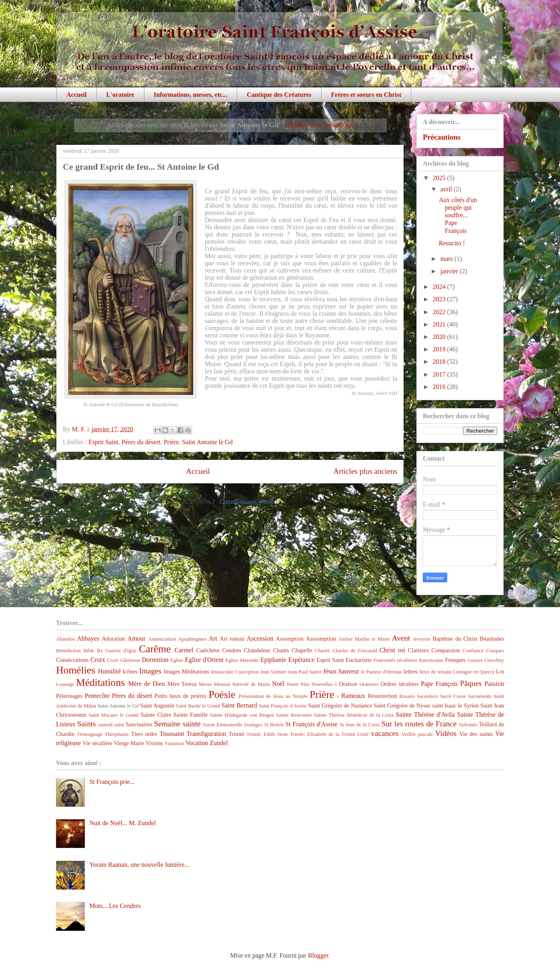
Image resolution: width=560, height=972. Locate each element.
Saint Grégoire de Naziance (340, 705)
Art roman (232, 639)
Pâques (471, 683)
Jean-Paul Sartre (305, 672)
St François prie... (112, 782)
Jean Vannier (273, 672)
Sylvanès (468, 725)
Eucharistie (359, 660)
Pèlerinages (69, 696)
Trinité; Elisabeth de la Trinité (323, 734)
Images (150, 671)
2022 (440, 312)
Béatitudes (492, 639)
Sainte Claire (156, 715)
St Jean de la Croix (360, 725)
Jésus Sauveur (341, 671)
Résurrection (382, 696)
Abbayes (88, 638)
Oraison (348, 684)
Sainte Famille (191, 715)
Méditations (100, 682)
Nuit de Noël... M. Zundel (122, 823)
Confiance (473, 651)
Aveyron (422, 639)
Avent (401, 638)
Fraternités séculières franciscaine (409, 660)
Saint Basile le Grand (198, 706)
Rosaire (407, 696)
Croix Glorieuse (123, 660)
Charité (322, 651)
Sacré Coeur (453, 696)
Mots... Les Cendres (115, 906)
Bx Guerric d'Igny (117, 651)
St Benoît (274, 725)
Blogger (318, 955)
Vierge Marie (129, 743)
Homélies (76, 670)
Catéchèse (208, 650)
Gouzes (475, 660)
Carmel (184, 650)
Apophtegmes (192, 639)
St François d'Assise (311, 724)
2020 (440, 337)
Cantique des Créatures (279, 95)
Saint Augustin (157, 705)
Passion (494, 684)
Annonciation (162, 639)
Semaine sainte (177, 724)
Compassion (445, 650)
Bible (89, 651)
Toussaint (172, 734)
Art (213, 638)
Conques (495, 651)
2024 (440, 287)
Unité (363, 734)
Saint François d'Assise (283, 706)
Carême (155, 649)
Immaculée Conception (235, 672)
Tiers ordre (144, 734)
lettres (411, 671)
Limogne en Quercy (474, 672)
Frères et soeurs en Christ (366, 95)
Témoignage (90, 734)
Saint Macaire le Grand (113, 715)
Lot (500, 671)
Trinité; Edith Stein (267, 734)
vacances (385, 733)
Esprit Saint (103, 442)
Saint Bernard (239, 705)
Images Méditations (186, 671)
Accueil (77, 95)
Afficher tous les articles (319, 125)
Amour (137, 638)
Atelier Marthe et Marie (364, 639)
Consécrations (72, 660)
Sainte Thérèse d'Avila (425, 714)
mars (447, 259)
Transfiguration (206, 734)
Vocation (197, 743)
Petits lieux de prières (180, 696)
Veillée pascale (417, 734)
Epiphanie (273, 660)
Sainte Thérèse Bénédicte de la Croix (354, 715)
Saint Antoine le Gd (207, 442)
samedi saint (111, 725)
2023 (440, 299)
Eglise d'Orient (204, 660)
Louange (65, 684)
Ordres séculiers (399, 684)
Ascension (260, 638)
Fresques (455, 660)
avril (447, 189)
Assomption (290, 639)
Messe (205, 684)
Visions (154, 743)
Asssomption (321, 639)
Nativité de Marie (251, 684)
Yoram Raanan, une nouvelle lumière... (139, 865)
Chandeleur (257, 650)
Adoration (113, 639)
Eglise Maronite (242, 660)
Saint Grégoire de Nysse (402, 705)
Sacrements (480, 696)
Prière (171, 442)
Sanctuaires (139, 724)
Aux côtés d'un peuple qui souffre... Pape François (458, 215)
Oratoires (369, 684)
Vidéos (446, 733)
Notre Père (298, 684)
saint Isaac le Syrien (455, 705)
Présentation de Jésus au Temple (273, 696)
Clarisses (418, 650)
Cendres (232, 650)
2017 (440, 374)
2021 (440, 324)
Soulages (253, 725)
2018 (440, 362)
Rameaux (353, 696)
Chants (281, 650)
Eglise (177, 660)
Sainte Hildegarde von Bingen (242, 715)
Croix (98, 660)
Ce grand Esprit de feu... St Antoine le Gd (141, 167)
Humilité (109, 671)
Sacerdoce (427, 696)
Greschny (494, 660)
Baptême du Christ (455, 639)
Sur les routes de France (419, 724)
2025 (440, 178)
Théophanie (117, 734)
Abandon (65, 639)
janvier (450, 271)
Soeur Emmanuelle (223, 725)
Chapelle (302, 650)
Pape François (439, 684)
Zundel (219, 743)
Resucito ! (452, 243)
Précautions (442, 137)
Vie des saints (476, 734)
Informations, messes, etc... (191, 95)
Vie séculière (97, 743)
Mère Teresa (182, 684)
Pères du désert (141, 442)
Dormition (155, 660)
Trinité (237, 734)
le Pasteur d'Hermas (382, 672)
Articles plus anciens (365, 471)
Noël (278, 684)
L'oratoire (120, 95)
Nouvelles (322, 684)
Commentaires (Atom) (248, 502)
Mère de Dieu (146, 684)
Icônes (130, 671)
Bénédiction (68, 651)
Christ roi (392, 650)
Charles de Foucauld (355, 651)
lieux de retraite (435, 672)
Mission (222, 684)
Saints (87, 724)
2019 (440, 349)
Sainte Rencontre (294, 715)
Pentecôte (97, 696)
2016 (440, 387)
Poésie (222, 694)
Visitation (174, 744)
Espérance (302, 660)
